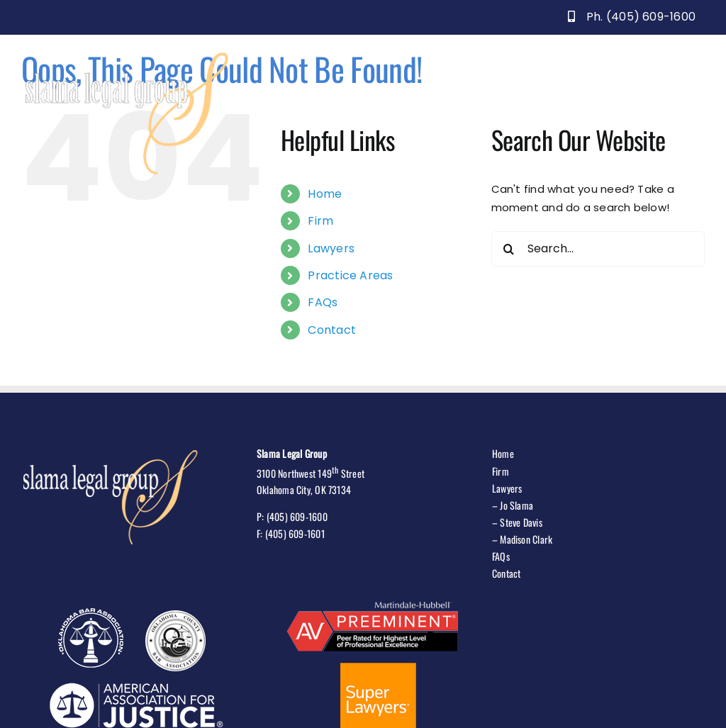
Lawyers (331, 248)
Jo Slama (516, 505)
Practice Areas (350, 275)
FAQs (323, 302)
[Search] (509, 249)
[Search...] (598, 249)
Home (325, 194)
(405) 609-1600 (297, 516)
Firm (320, 221)
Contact (332, 330)
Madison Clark (526, 539)
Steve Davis (521, 522)
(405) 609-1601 (295, 533)
